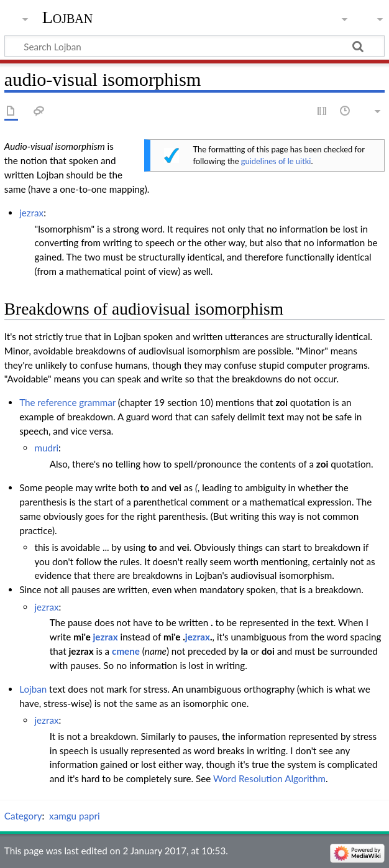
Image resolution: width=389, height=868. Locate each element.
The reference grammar (67, 402)
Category (23, 816)
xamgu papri (75, 816)
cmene (126, 651)
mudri (46, 448)
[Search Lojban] (194, 46)
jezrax (31, 213)
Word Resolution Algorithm (269, 778)
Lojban (68, 17)
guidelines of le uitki (276, 161)
